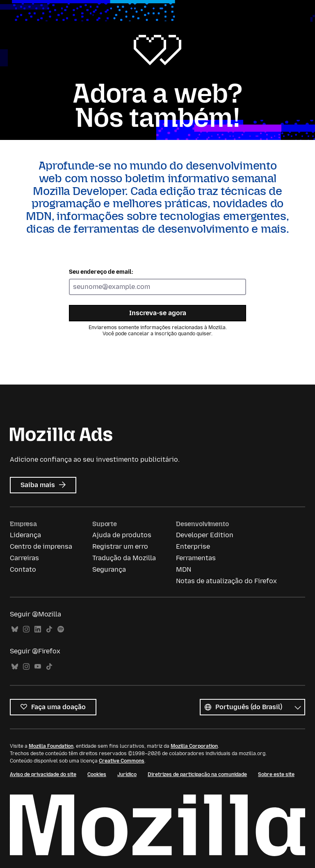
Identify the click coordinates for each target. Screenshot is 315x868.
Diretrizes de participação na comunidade (197, 774)
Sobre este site (276, 774)
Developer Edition (205, 535)
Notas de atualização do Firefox (226, 581)
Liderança (25, 535)
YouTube (38, 667)
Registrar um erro (120, 546)
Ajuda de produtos (122, 535)
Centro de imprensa (41, 546)
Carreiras (24, 558)
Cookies (97, 774)
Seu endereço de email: (101, 272)
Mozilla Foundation (51, 746)
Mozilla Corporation (194, 746)
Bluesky (15, 629)
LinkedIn (38, 629)
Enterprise (193, 546)
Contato (23, 569)
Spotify (61, 629)
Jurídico (127, 774)
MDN (184, 569)
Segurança (109, 569)
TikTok (49, 629)
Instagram (26, 629)
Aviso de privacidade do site (43, 774)
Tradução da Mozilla (124, 558)
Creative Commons (122, 761)
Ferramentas (196, 558)
